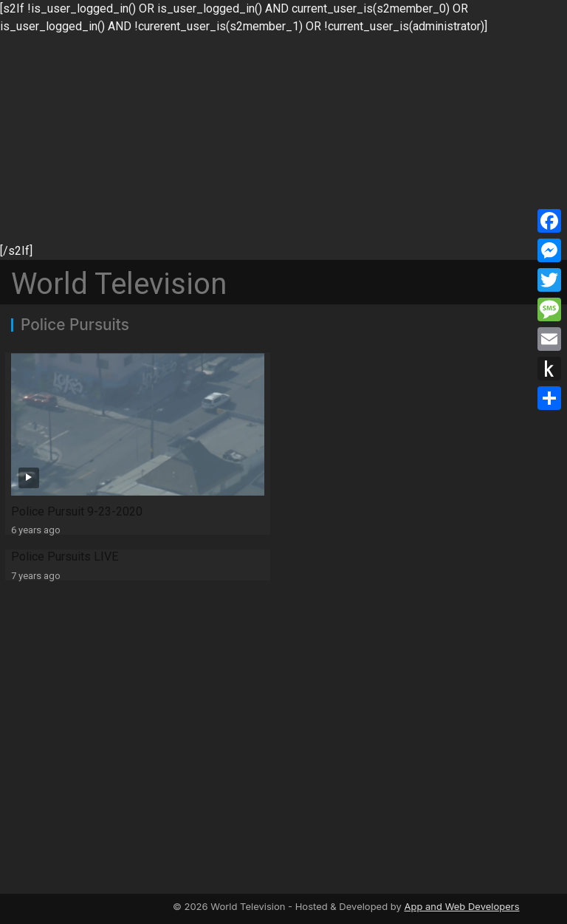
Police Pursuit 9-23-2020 (77, 511)
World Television (119, 284)
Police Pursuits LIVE (65, 557)
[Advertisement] (283, 139)
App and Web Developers (461, 906)
